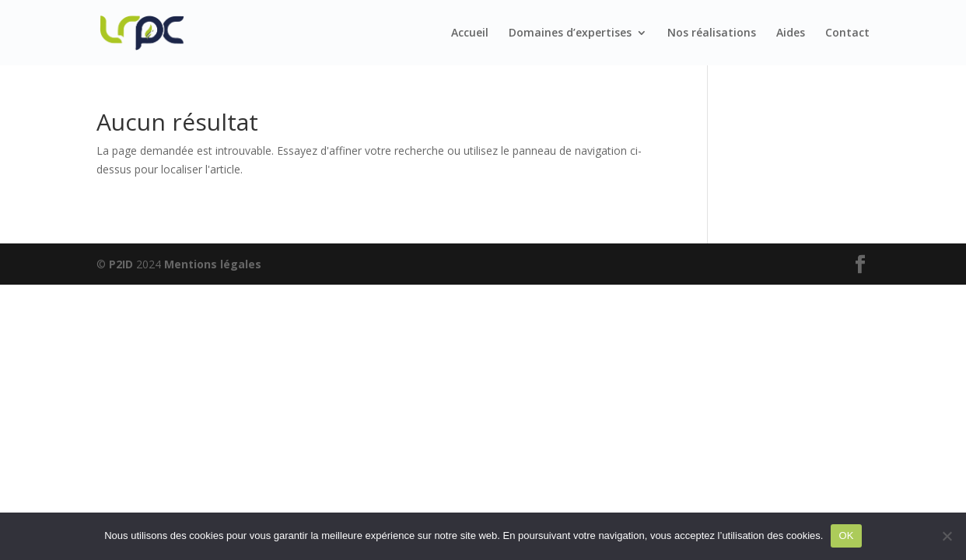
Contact (847, 33)
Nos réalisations (712, 33)
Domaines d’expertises (570, 33)
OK (846, 535)
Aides (791, 33)
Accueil (470, 33)
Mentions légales (213, 264)
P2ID (121, 264)
